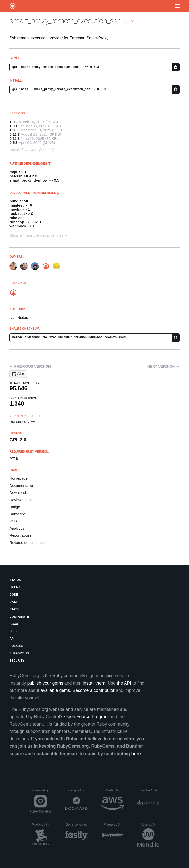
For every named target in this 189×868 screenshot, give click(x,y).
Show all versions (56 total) (31, 150)
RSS (13, 521)
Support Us (19, 653)
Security (17, 661)
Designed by (78, 790)
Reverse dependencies (28, 542)
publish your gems (45, 683)
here (136, 754)
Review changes (23, 500)
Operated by (42, 792)
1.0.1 (13, 126)
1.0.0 (13, 130)
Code (14, 595)
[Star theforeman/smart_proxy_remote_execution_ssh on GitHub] (18, 374)
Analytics (17, 528)
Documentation (22, 485)
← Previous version (30, 366)
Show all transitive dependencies (36, 235)
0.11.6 (15, 138)
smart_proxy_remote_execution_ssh (65, 21)
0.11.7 (15, 134)
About (15, 624)
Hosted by (115, 790)
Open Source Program (86, 717)
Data (13, 602)
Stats (14, 609)
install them (94, 683)
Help (13, 631)
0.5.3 (13, 143)
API (12, 639)
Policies (16, 646)
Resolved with (149, 790)
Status (15, 580)
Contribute (19, 617)
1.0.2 (13, 122)
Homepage (18, 478)
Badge (15, 507)
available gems (55, 690)
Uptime (15, 587)
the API (124, 683)
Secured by (150, 825)
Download (18, 493)
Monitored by (42, 825)
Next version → (164, 366)
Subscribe (18, 514)
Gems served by (77, 825)
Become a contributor (94, 690)
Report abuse (20, 535)
